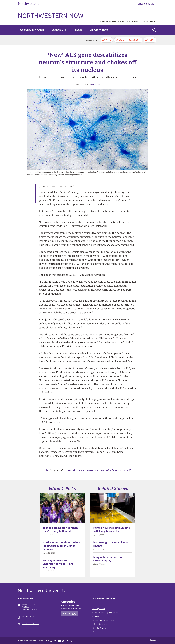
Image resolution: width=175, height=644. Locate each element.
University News (100, 30)
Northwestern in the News (113, 22)
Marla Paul (96, 84)
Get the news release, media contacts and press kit (99, 470)
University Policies (100, 632)
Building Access (99, 609)
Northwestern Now (51, 16)
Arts (108, 40)
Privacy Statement (100, 624)
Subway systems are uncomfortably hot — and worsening (58, 564)
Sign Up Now (70, 614)
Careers (96, 616)
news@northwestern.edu (31, 624)
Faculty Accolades (130, 40)
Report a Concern (99, 628)
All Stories (133, 22)
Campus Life (60, 30)
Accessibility (98, 605)
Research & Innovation (32, 30)
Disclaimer (154, 640)
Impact (79, 30)
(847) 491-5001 (28, 617)
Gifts (151, 40)
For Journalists (146, 4)
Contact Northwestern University (105, 620)
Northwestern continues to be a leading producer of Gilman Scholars (62, 546)
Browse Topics (149, 22)
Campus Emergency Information (105, 613)
